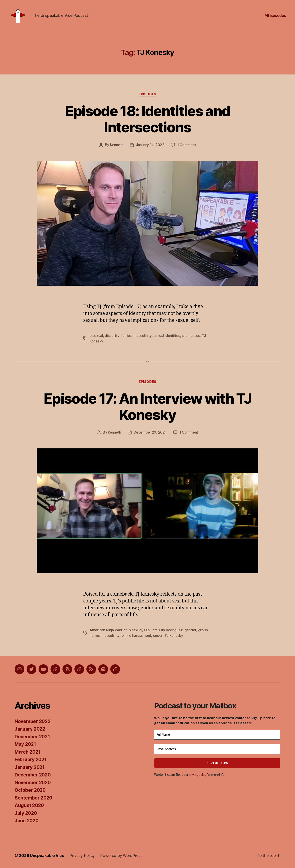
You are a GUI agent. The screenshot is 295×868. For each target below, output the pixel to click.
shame (187, 337)
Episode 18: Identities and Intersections (148, 121)
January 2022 (30, 729)
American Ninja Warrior (108, 630)
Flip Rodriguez (171, 630)
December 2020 (33, 775)
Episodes (147, 96)
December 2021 (32, 737)
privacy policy (198, 775)
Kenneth (117, 146)
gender (190, 630)
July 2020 (26, 813)
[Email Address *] (217, 749)
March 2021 (28, 752)
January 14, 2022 (150, 146)
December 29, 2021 (150, 433)
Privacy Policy (82, 855)
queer (158, 636)
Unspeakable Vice (47, 855)
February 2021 (31, 760)
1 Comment (187, 146)
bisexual (96, 337)
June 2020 (27, 821)
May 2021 (25, 744)
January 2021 (30, 767)
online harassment (136, 636)
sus (197, 337)
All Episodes (275, 16)
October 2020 (30, 790)
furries (126, 337)
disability (112, 337)
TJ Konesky (173, 636)
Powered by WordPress (121, 855)
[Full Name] (217, 735)
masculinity (142, 337)
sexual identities (166, 337)
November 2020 (33, 783)
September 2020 (33, 798)
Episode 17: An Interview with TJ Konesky (147, 407)
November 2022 (33, 721)
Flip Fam (150, 630)
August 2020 (29, 806)
